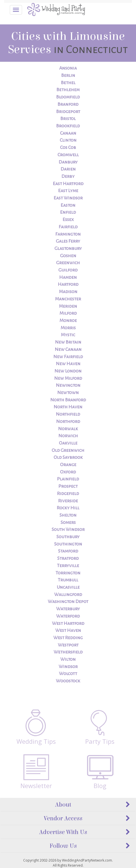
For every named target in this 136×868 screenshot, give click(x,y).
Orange (68, 465)
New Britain (68, 342)
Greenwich (68, 263)
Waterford (68, 616)
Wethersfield (68, 652)
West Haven (68, 630)
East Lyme (68, 191)
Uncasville (68, 587)
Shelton (68, 515)
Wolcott (68, 674)
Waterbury (68, 609)
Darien (68, 169)
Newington (68, 385)
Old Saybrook (68, 457)
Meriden (68, 306)
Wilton (68, 659)
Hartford (68, 284)
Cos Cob (68, 148)
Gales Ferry (68, 241)
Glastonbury (68, 248)
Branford (68, 104)
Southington (68, 544)
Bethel (68, 83)
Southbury (68, 537)
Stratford (68, 558)
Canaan (68, 133)
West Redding (68, 638)
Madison (68, 292)
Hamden (68, 277)
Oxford (68, 472)
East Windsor (68, 198)
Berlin (68, 75)
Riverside (68, 501)
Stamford (68, 551)
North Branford (68, 400)
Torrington (68, 573)
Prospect (68, 486)
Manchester (68, 299)
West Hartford (68, 623)
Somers (68, 522)
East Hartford (68, 184)
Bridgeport (68, 112)
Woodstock (68, 681)
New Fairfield (68, 357)
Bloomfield (68, 97)
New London (68, 371)
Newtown (68, 393)
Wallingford (68, 595)
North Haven (68, 407)
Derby (68, 176)
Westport (68, 645)
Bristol (68, 119)
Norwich (68, 436)
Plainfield (68, 479)
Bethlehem (68, 90)
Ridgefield (68, 494)
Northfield (68, 414)
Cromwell (68, 155)
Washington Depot (68, 602)
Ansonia (68, 68)
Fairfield (68, 227)
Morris (68, 328)
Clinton (68, 140)
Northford (68, 422)
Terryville (68, 566)
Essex (68, 220)
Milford (68, 313)
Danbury (68, 162)
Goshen (68, 256)
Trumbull (68, 580)
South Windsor (68, 529)
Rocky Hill (68, 508)
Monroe (68, 321)
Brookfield (68, 126)
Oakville (68, 443)
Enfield (68, 212)
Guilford (68, 270)
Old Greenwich (68, 450)
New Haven (68, 364)
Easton (68, 205)
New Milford (68, 378)
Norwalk (68, 429)
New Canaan (68, 349)
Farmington (68, 234)
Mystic (68, 335)
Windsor (68, 667)
